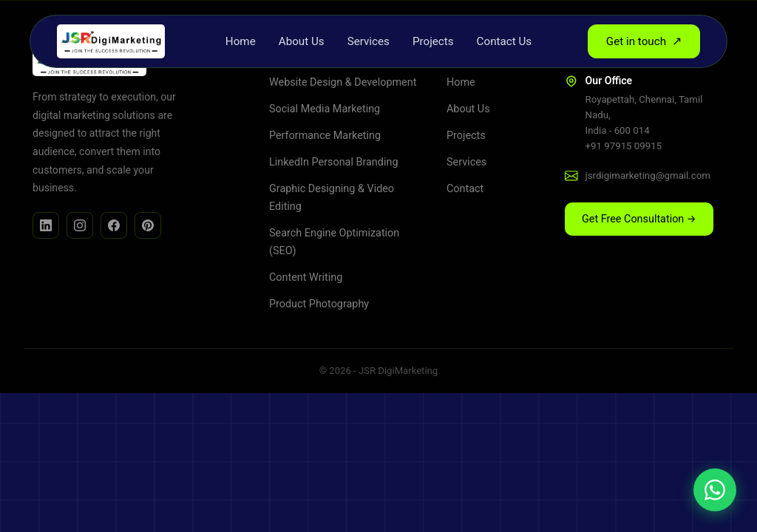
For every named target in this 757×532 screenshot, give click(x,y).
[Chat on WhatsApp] (715, 490)
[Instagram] (80, 225)
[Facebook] (114, 225)
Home (241, 41)
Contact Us (505, 41)
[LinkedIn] (46, 225)
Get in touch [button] (644, 41)
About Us (302, 41)
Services (369, 41)
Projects (433, 41)
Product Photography (319, 304)
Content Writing (306, 277)
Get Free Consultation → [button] (639, 219)
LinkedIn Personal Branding (333, 162)
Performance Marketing (325, 136)
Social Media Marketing (325, 109)
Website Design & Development (343, 82)
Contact (465, 189)
